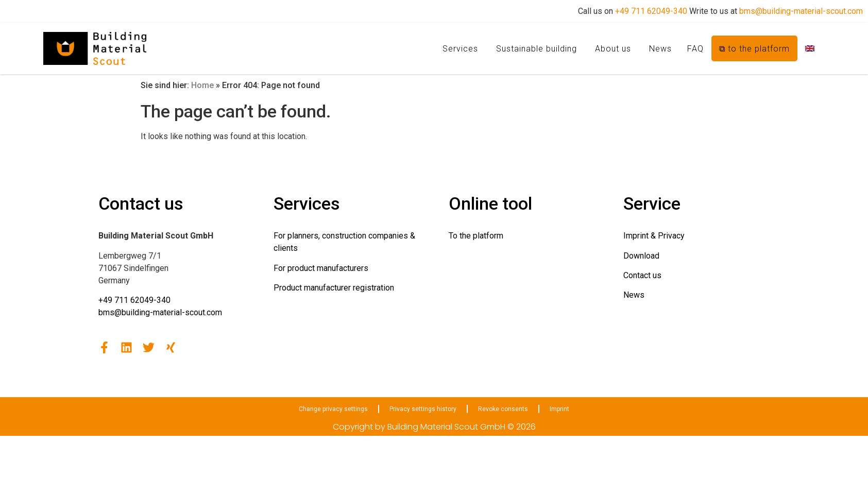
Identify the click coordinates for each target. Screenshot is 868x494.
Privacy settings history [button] (423, 409)
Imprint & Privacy (654, 236)
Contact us (642, 275)
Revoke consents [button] (503, 409)
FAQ (695, 49)
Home (202, 85)
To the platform (476, 236)
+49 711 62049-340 (651, 11)
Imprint (559, 409)
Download (641, 256)
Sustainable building (537, 49)
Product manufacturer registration (334, 288)
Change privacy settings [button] (333, 409)
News (660, 49)
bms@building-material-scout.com (801, 11)
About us (613, 49)
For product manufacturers (321, 268)
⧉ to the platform (754, 49)
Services (460, 49)
